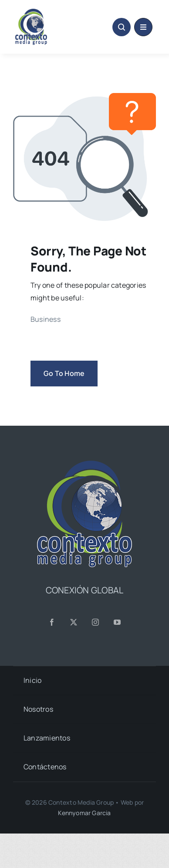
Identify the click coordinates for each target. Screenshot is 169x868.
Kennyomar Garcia (84, 813)
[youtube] (117, 622)
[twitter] (74, 622)
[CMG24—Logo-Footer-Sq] (84, 464)
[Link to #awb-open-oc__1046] (122, 27)
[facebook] (52, 622)
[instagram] (95, 622)
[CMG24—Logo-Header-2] (47, 12)
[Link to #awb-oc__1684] (143, 27)
